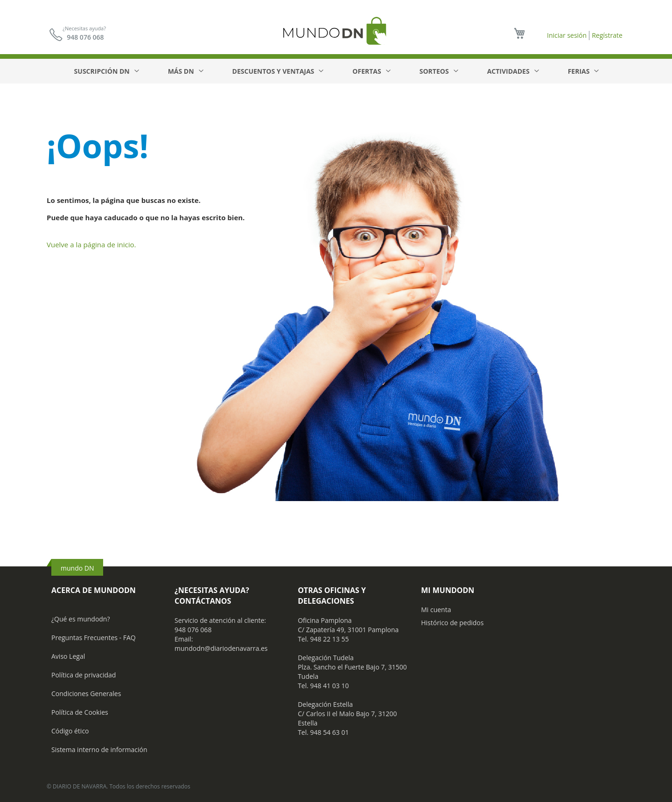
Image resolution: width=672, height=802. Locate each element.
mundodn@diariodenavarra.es (221, 648)
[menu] (336, 71)
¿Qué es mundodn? (81, 619)
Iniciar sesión (567, 35)
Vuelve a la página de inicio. (91, 244)
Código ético (70, 731)
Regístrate (607, 35)
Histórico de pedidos (452, 623)
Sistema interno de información (99, 750)
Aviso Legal (68, 656)
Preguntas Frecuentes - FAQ (94, 638)
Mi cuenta (436, 610)
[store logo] (336, 31)
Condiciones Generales (86, 694)
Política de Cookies (80, 712)
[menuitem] (106, 71)
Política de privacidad (84, 675)
